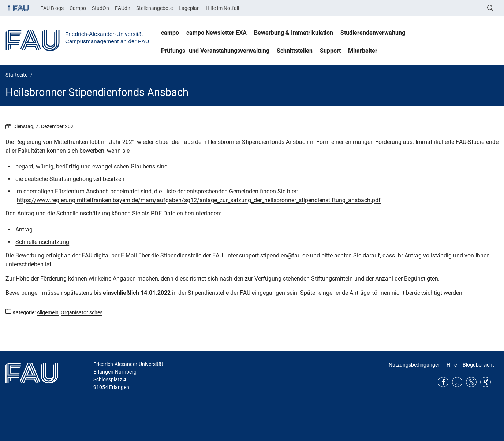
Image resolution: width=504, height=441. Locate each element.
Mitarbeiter (363, 51)
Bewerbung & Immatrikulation (294, 33)
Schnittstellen (295, 51)
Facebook (443, 382)
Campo (78, 8)
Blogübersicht (478, 365)
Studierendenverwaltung (373, 33)
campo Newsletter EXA (216, 33)
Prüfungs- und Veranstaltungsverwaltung (215, 51)
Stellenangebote (154, 8)
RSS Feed (457, 382)
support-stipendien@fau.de (274, 255)
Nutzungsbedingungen (415, 365)
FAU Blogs (52, 8)
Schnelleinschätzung (42, 242)
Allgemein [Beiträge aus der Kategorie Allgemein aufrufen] (48, 312)
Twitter (471, 382)
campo (170, 33)
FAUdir (123, 8)
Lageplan (189, 8)
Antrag (24, 229)
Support (330, 51)
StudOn (100, 8)
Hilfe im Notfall (222, 8)
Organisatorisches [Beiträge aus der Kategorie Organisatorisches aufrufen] (82, 312)
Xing (486, 382)
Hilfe (452, 365)
